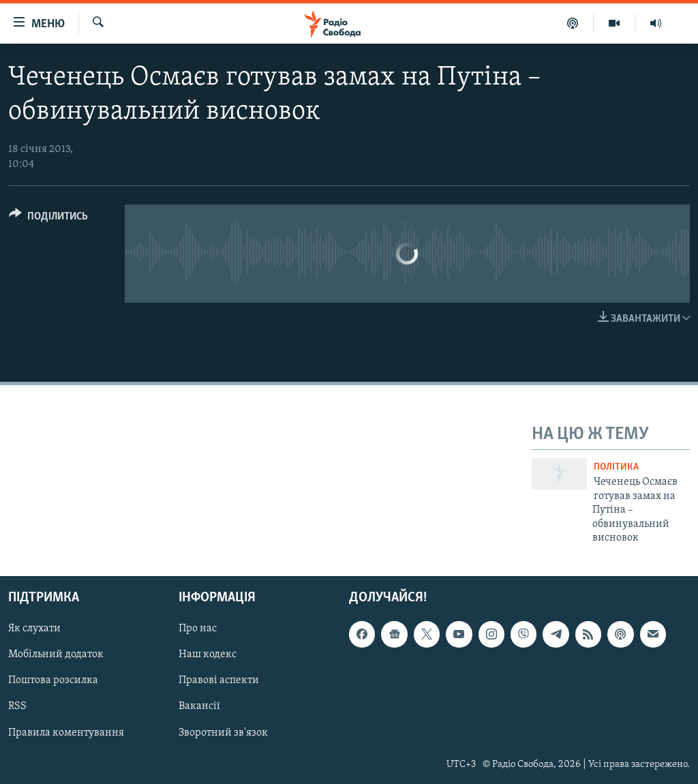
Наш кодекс (208, 655)
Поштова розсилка (53, 681)
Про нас (198, 629)
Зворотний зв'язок (223, 733)
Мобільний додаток (56, 655)
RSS (17, 707)
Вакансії (199, 707)
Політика (616, 467)
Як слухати (34, 629)
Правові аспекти (219, 681)
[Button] (48, 218)
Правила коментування (66, 733)
